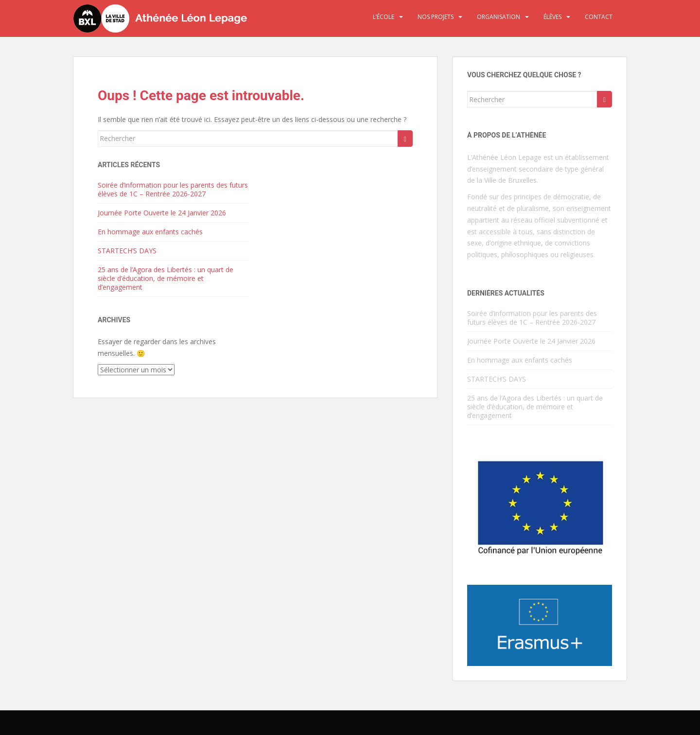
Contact (599, 17)
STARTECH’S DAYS (127, 251)
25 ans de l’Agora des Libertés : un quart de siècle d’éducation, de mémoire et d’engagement (166, 278)
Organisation (499, 17)
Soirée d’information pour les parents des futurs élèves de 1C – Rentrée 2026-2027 (173, 189)
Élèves (552, 17)
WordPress (612, 725)
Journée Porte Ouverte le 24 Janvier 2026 (162, 213)
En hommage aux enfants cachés (150, 232)
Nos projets (436, 17)
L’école (384, 17)
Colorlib (545, 725)
